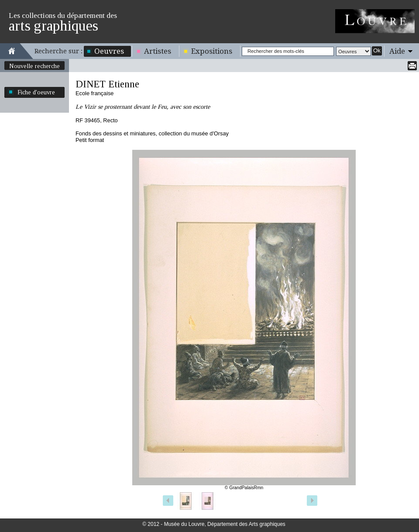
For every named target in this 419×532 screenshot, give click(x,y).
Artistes (158, 51)
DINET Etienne (107, 84)
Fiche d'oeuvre (36, 92)
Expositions (212, 51)
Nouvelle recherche (34, 66)
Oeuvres (109, 51)
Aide (397, 51)
